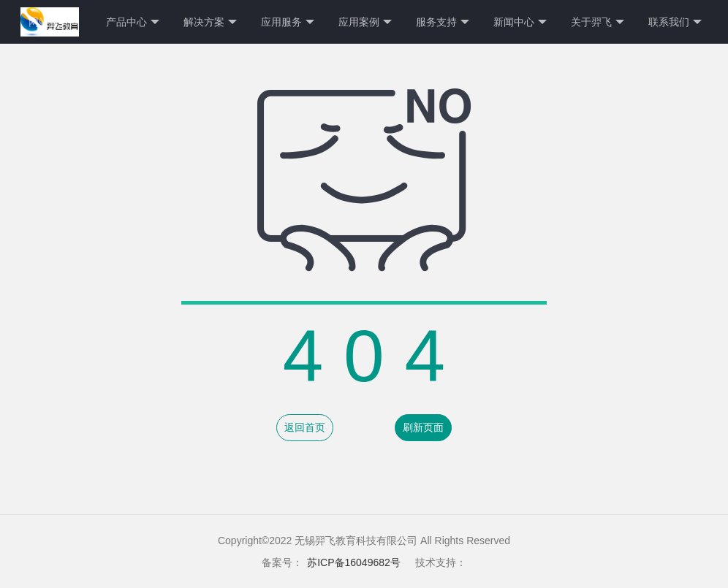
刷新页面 (423, 427)
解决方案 (210, 22)
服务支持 (443, 22)
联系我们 (675, 22)
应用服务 (288, 22)
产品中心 (133, 22)
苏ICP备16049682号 (354, 562)
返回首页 (305, 427)
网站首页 (49, 22)
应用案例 (365, 22)
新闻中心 (520, 22)
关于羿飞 (598, 22)
